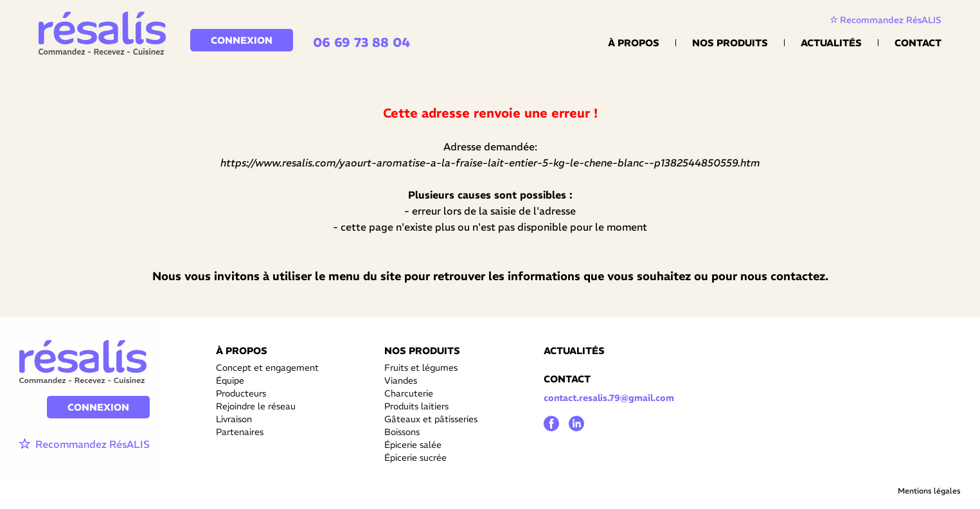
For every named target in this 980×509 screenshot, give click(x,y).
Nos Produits (730, 43)
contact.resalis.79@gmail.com (609, 398)
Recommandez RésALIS (886, 20)
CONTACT (567, 379)
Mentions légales (929, 491)
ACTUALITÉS (574, 351)
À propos (634, 43)
